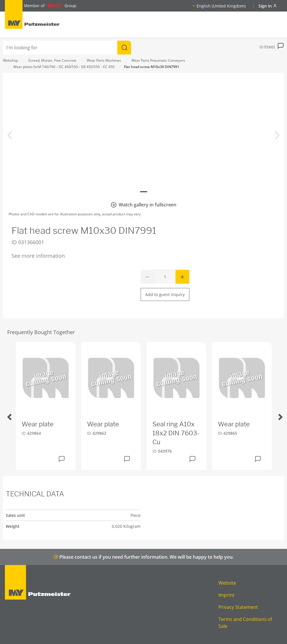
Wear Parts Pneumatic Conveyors (158, 60)
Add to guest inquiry (165, 294)
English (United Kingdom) (221, 6)
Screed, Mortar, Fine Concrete (52, 60)
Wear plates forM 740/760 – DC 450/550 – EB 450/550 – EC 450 (64, 67)
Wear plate (38, 424)
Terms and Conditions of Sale (245, 623)
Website (227, 583)
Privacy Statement (238, 607)
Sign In (268, 6)
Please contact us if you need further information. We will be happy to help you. (144, 557)
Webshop (10, 60)
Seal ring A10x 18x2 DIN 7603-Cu (176, 433)
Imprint (226, 595)
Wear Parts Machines (104, 60)
